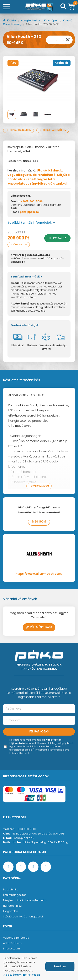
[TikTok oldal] (46, 867)
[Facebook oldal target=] (8, 867)
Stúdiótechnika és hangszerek (23, 917)
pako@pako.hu (30, 212)
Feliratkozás (39, 732)
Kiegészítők (11, 911)
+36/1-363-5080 (32, 201)
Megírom (39, 522)
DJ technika (11, 889)
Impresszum (11, 949)
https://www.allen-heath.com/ (39, 574)
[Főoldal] (39, 7)
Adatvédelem (12, 943)
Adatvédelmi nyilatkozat (22, 975)
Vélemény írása (39, 627)
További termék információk (31, 223)
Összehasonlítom (53, 130)
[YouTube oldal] (21, 867)
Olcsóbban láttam (19, 245)
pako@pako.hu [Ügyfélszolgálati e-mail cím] (24, 838)
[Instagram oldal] (33, 867)
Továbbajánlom (19, 130)
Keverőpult (52, 20)
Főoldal (10, 20)
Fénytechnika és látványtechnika (25, 900)
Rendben (60, 966)
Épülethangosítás (15, 895)
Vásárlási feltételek (16, 938)
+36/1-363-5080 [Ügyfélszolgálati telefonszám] (26, 829)
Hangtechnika (31, 20)
